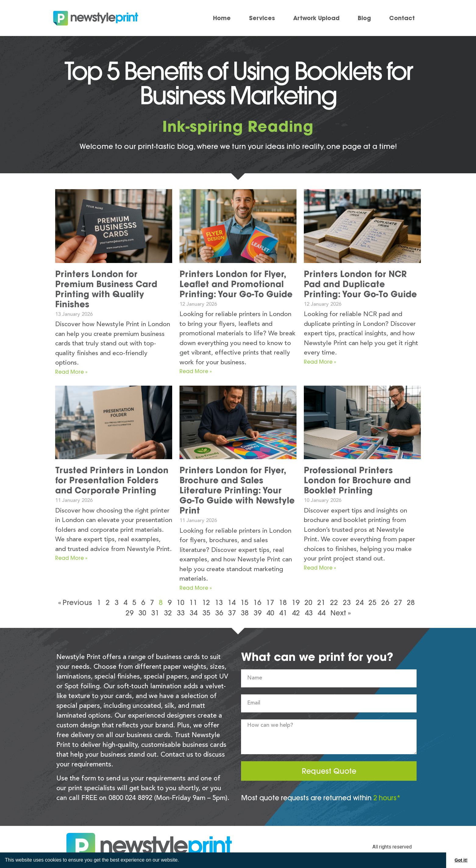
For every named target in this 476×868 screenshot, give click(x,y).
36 (219, 613)
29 (130, 613)
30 (142, 613)
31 (155, 613)
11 (193, 602)
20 (308, 602)
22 (334, 602)
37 (232, 613)
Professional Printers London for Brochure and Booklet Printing (357, 480)
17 (270, 602)
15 (244, 602)
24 (360, 602)
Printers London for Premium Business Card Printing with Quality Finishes (106, 289)
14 (232, 602)
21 (321, 602)
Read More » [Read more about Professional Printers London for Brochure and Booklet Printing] (320, 568)
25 (372, 602)
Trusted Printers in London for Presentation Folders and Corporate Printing (112, 480)
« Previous (75, 602)
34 (194, 613)
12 (206, 602)
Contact (402, 18)
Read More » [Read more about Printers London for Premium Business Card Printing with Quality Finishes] (71, 372)
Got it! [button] (461, 860)
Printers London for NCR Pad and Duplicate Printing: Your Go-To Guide (360, 284)
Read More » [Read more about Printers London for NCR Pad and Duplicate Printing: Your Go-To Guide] (320, 362)
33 (181, 613)
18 (283, 602)
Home (222, 18)
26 (385, 602)
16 (257, 602)
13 (219, 602)
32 (168, 613)
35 (206, 613)
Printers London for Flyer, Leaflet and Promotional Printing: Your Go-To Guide (236, 284)
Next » (341, 613)
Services (262, 18)
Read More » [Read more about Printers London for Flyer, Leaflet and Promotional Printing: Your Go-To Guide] (196, 371)
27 (398, 602)
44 (321, 613)
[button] (181, 861)
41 (283, 613)
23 (347, 602)
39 (258, 613)
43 (309, 613)
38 (245, 613)
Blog (364, 18)
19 (296, 602)
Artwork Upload (316, 18)
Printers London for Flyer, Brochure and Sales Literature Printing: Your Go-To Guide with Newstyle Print (237, 490)
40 (270, 613)
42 (296, 613)
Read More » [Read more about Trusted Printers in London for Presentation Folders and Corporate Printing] (71, 558)
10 (180, 602)
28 (411, 602)
